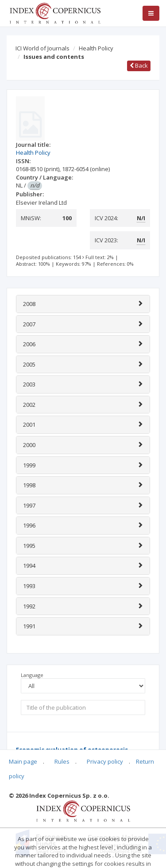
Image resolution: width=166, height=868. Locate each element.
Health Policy (96, 48)
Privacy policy (105, 761)
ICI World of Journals (42, 48)
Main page (23, 761)
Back (139, 65)
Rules (62, 761)
